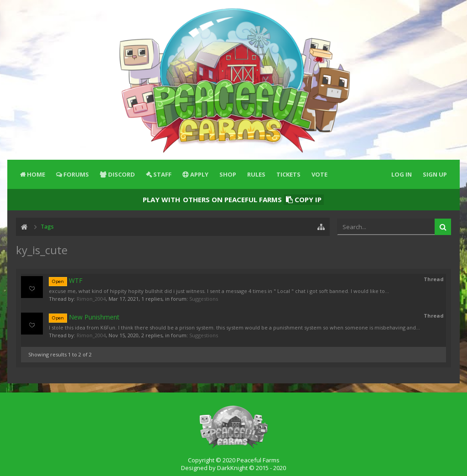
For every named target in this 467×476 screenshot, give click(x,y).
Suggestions (204, 299)
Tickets (288, 174)
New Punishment (84, 317)
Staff (162, 174)
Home (36, 174)
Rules (256, 174)
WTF (66, 280)
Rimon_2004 (91, 299)
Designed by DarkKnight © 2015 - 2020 (233, 468)
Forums (76, 174)
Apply (199, 174)
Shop (228, 174)
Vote (319, 174)
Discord (122, 174)
